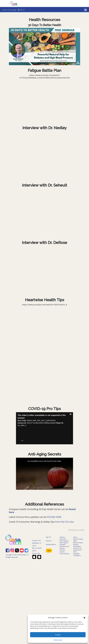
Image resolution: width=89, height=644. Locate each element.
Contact (62, 552)
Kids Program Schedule (64, 544)
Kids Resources (64, 546)
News (75, 541)
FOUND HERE (54, 517)
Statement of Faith (77, 551)
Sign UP (48, 537)
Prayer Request (64, 554)
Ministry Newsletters (77, 545)
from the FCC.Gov (65, 522)
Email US (49, 541)
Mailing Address (51, 544)
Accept (58, 635)
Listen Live (63, 539)
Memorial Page (78, 539)
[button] (84, 617)
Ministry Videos (78, 543)
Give (49, 551)
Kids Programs (64, 541)
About (75, 537)
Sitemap (62, 537)
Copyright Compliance (77, 555)
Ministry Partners (62, 549)
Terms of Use (58, 640)
